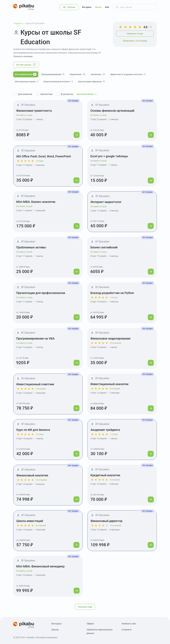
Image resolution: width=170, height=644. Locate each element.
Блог (107, 7)
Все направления (26, 74)
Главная (18, 23)
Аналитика (98, 74)
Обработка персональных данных (100, 631)
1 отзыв (39, 161)
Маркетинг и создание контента (128, 74)
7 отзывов (41, 389)
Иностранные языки (27, 82)
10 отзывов (115, 343)
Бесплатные (47, 94)
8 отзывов (41, 525)
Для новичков (25, 94)
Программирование (53, 74)
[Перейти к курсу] (77, 135)
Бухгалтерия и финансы (92, 82)
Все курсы (87, 7)
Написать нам (129, 624)
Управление (78, 74)
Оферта (90, 624)
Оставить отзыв (24, 115)
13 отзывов (41, 480)
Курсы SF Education (35, 23)
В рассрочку (67, 94)
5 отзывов (115, 389)
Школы (98, 7)
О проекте (127, 630)
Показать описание (23, 56)
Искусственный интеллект (58, 82)
